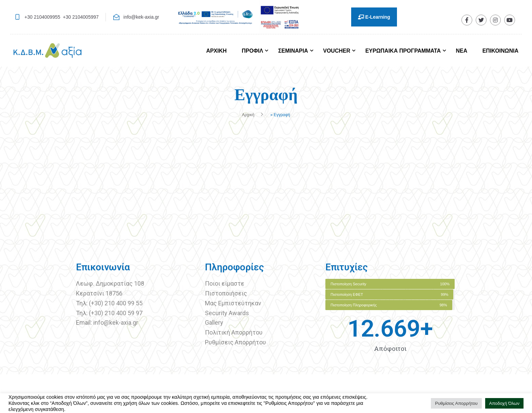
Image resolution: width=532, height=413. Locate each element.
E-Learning (374, 17)
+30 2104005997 (81, 17)
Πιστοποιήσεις (227, 293)
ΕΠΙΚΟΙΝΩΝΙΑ (500, 51)
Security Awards (227, 313)
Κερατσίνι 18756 (99, 293)
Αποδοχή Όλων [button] (505, 403)
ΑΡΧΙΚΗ (216, 51)
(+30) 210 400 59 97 (116, 313)
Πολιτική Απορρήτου (234, 332)
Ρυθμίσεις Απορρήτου (235, 342)
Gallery (214, 322)
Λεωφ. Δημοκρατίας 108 (110, 283)
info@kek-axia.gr (141, 17)
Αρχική (248, 115)
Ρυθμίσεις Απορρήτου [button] (456, 403)
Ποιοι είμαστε (225, 283)
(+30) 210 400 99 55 (116, 303)
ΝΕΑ (461, 51)
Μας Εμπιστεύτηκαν (234, 303)
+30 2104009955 (42, 17)
